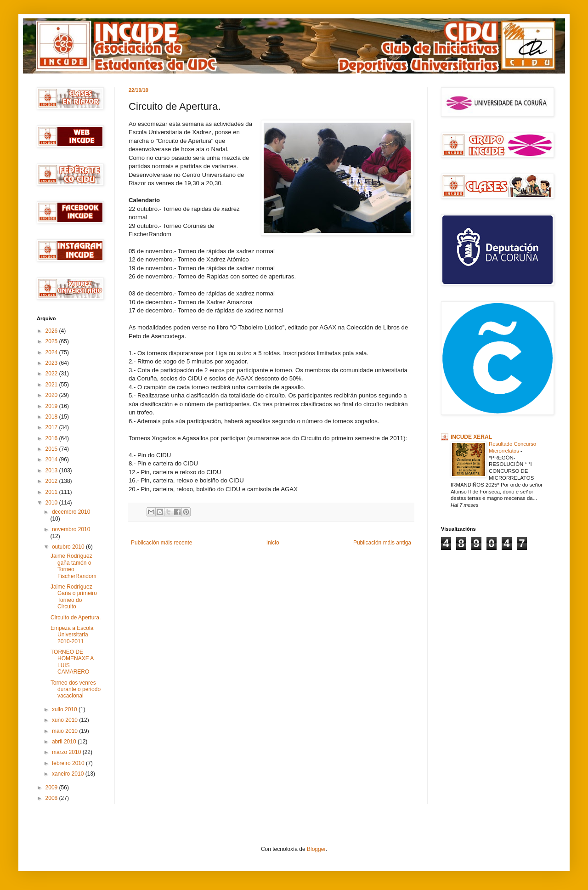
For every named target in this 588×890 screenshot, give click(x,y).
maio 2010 (65, 731)
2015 (52, 449)
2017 (52, 427)
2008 (52, 798)
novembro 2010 (71, 529)
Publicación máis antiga (382, 543)
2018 (52, 417)
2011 (52, 492)
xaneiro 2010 (69, 774)
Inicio (273, 543)
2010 (52, 503)
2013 (52, 471)
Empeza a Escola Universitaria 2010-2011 (72, 635)
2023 (52, 363)
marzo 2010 (67, 752)
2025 (52, 341)
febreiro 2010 (69, 763)
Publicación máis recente (161, 543)
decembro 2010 (71, 512)
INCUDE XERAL (471, 437)
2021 (52, 385)
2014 (52, 459)
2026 (52, 331)
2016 (52, 438)
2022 (52, 374)
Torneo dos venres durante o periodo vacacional (76, 689)
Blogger (316, 849)
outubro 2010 (69, 547)
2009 (52, 788)
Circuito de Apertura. (76, 618)
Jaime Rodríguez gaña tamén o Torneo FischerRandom (73, 566)
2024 (52, 352)
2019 (52, 406)
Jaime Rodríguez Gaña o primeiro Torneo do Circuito (74, 597)
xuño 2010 (65, 720)
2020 (52, 395)
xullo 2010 (65, 709)
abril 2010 (65, 742)
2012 (52, 481)
